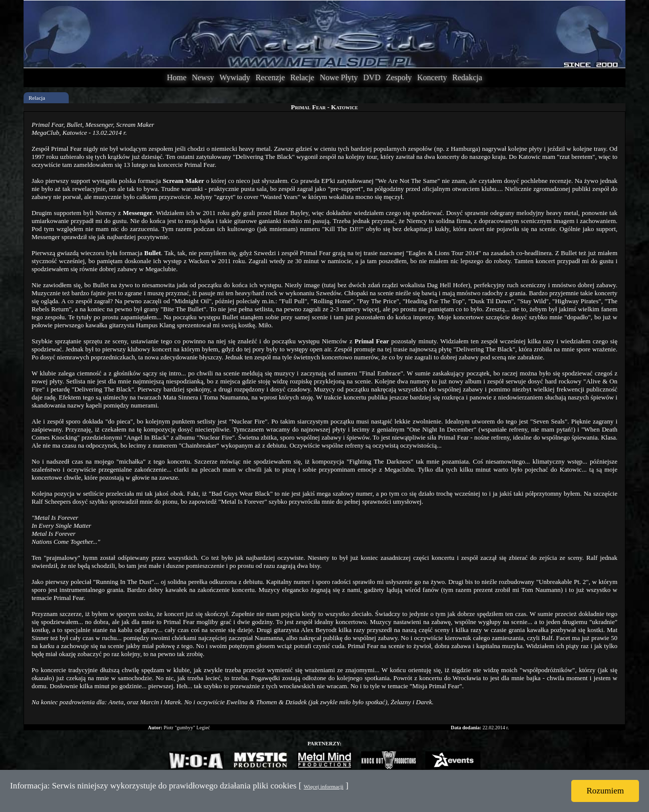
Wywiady (235, 77)
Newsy (203, 77)
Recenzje (270, 77)
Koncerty (432, 77)
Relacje (302, 77)
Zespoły (399, 77)
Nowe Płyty (339, 77)
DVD (372, 77)
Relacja (37, 98)
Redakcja (467, 77)
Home (177, 77)
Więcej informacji (323, 786)
